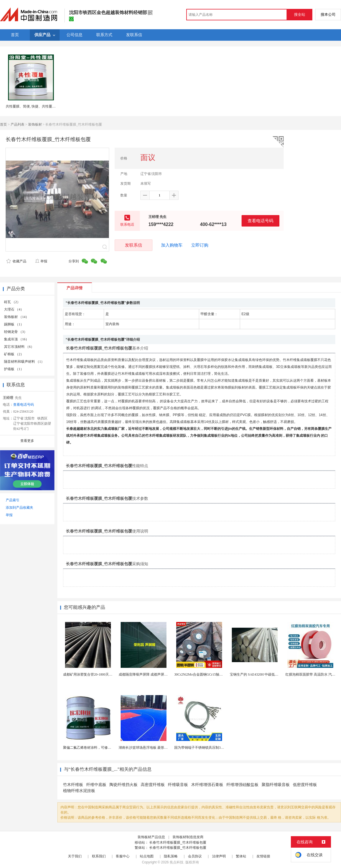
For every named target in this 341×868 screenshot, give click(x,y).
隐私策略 (171, 856)
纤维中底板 (96, 785)
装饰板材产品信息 (151, 837)
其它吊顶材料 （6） (19, 347)
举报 (41, 261)
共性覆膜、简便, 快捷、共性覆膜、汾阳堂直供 (41, 106)
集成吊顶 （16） (16, 339)
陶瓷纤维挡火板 (124, 785)
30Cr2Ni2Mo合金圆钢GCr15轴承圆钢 (202, 674)
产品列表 (17, 124)
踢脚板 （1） (14, 324)
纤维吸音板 (178, 785)
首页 (3, 124)
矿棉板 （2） (14, 354)
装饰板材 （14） (16, 317)
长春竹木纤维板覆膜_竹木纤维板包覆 (178, 842)
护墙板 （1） (14, 369)
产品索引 (13, 500)
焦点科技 (177, 862)
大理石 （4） (14, 309)
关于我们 (75, 856)
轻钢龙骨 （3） (16, 332)
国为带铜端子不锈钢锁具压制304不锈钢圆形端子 (211, 748)
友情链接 (263, 856)
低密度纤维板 (305, 785)
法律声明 (219, 856)
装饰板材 (35, 124)
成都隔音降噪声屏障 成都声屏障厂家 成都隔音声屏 (157, 674)
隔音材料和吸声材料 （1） (24, 362)
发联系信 (134, 245)
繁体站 (241, 856)
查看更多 (27, 441)
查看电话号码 (260, 221)
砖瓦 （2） (12, 302)
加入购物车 (172, 245)
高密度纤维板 (153, 785)
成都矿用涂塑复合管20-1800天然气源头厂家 (96, 674)
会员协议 (195, 856)
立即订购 (200, 245)
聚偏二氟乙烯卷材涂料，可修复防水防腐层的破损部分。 (106, 748)
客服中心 (123, 856)
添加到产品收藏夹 (19, 508)
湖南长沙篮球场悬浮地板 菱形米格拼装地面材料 (155, 748)
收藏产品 (16, 261)
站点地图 (147, 856)
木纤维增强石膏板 (207, 785)
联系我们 (99, 856)
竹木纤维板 (73, 785)
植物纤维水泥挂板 (79, 791)
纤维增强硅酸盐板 (242, 785)
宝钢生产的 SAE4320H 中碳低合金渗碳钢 (261, 674)
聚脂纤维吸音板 (276, 785)
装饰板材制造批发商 (188, 837)
